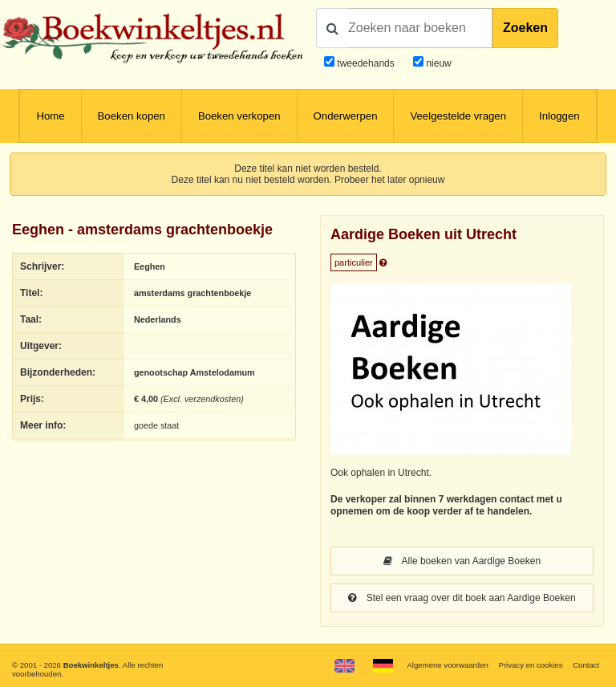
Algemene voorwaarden (447, 665)
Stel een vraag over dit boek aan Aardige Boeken (462, 598)
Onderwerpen (346, 116)
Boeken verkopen (239, 116)
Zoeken (525, 28)
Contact (586, 665)
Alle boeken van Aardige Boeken (462, 561)
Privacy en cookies (530, 665)
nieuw (438, 63)
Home (50, 116)
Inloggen (559, 116)
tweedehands (365, 63)
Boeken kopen (132, 116)
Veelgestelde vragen (458, 116)
